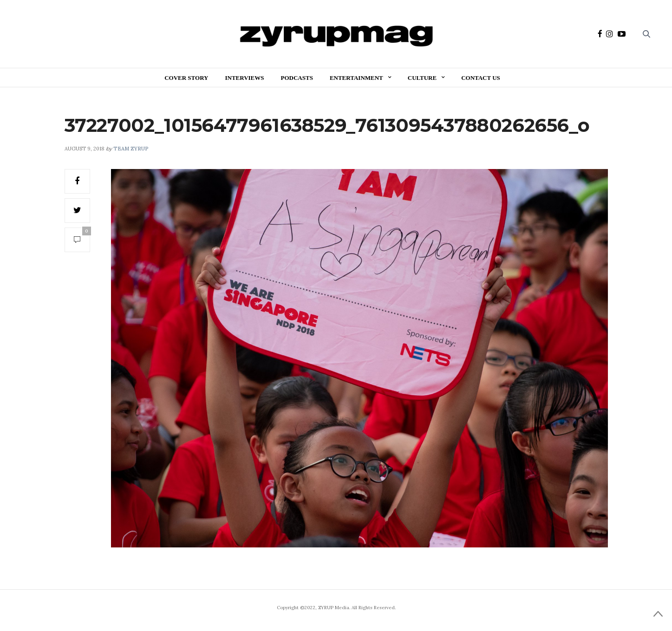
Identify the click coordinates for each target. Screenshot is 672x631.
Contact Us (481, 78)
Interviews (244, 78)
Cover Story (186, 78)
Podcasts (297, 78)
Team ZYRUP (131, 149)
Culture (422, 78)
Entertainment (356, 78)
